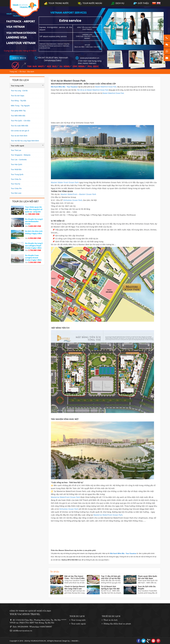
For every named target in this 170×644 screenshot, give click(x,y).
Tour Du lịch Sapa (18, 96)
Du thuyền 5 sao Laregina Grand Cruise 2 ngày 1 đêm (33, 258)
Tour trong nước (17, 86)
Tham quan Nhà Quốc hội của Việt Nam (147, 577)
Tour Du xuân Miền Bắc (20, 126)
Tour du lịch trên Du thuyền (147, 587)
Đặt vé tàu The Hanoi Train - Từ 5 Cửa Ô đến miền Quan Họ (74, 578)
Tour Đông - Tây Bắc (19, 101)
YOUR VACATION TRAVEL (25, 614)
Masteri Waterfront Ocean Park (106, 87)
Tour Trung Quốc (17, 174)
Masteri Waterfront (69, 194)
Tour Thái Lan (16, 150)
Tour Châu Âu (16, 179)
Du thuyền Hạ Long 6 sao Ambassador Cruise (34, 221)
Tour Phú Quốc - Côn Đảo (21, 121)
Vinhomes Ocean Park (73, 200)
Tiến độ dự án (82, 90)
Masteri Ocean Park (88, 194)
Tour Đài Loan (16, 193)
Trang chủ (13, 72)
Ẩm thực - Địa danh (27, 72)
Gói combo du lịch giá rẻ (20, 131)
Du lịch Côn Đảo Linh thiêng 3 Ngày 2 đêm (34, 232)
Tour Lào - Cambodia (19, 160)
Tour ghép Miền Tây (18, 111)
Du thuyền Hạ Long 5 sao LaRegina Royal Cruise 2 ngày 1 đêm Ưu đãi (34, 247)
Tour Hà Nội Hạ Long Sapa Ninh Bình (25, 141)
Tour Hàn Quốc (17, 164)
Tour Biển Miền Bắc (18, 116)
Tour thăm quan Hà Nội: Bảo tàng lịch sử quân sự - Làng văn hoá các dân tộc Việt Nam (34, 212)
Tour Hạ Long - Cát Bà (19, 91)
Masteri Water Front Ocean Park (65, 182)
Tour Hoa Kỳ (16, 184)
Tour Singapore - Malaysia (21, 155)
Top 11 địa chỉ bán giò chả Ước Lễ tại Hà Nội (111, 577)
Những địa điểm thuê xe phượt (117, 623)
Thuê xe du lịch (110, 620)
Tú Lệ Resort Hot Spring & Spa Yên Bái (110, 587)
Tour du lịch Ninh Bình (19, 136)
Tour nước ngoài (18, 146)
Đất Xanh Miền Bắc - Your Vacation (123, 553)
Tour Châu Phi (16, 188)
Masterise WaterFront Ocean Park (65, 497)
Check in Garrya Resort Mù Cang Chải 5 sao (75, 587)
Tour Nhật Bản (16, 169)
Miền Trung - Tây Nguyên (20, 106)
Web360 (75, 641)
